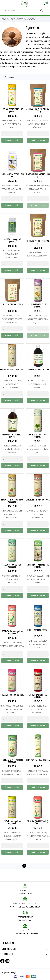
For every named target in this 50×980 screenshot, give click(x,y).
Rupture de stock (38, 205)
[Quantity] (12, 134)
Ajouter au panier (12, 140)
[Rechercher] (25, 10)
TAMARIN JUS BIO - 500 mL (38, 370)
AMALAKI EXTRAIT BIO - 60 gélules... (12, 111)
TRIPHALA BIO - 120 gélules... (38, 760)
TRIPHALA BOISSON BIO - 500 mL (12, 436)
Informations (8, 943)
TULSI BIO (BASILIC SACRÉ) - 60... (38, 823)
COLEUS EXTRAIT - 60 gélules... (38, 436)
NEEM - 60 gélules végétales (38, 630)
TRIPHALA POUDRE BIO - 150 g (38, 242)
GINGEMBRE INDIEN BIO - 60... (38, 500)
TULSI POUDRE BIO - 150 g (12, 305)
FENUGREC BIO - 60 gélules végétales (12, 501)
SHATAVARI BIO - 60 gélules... (12, 695)
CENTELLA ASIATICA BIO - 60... (12, 370)
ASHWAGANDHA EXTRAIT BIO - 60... (12, 176)
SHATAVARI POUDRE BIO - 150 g (38, 176)
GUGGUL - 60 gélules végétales (12, 566)
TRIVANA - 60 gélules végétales (12, 823)
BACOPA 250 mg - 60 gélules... (12, 241)
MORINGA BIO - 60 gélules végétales (12, 633)
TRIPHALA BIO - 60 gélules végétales (12, 761)
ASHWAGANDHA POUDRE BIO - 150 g (38, 111)
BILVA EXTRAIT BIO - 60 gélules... (38, 306)
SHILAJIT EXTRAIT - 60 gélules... (38, 696)
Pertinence (11, 77)
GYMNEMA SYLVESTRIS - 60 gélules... (38, 566)
